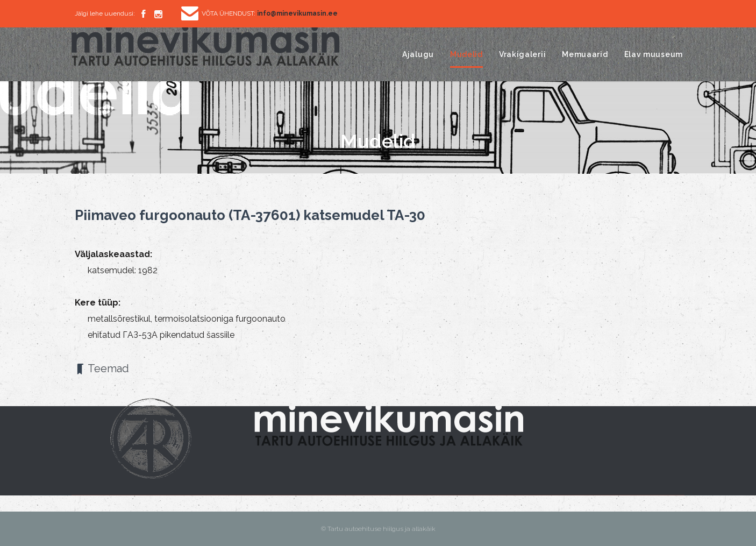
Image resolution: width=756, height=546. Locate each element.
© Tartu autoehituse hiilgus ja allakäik (378, 529)
